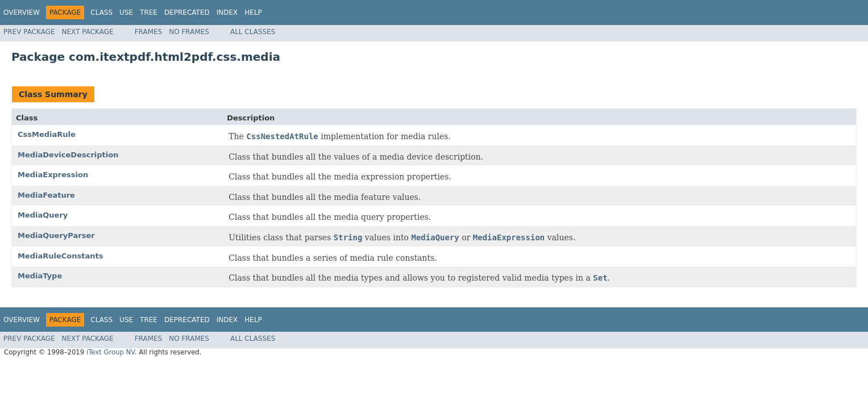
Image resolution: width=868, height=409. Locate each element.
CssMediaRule (47, 134)
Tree (149, 12)
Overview (22, 12)
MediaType (40, 276)
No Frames (189, 32)
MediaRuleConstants (60, 256)
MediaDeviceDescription (68, 155)
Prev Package (29, 32)
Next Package (88, 32)
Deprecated (187, 12)
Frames (149, 32)
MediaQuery (43, 215)
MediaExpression (53, 175)
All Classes (253, 32)
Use (126, 12)
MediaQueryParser (56, 235)
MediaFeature (46, 195)
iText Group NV (111, 352)
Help (253, 12)
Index (227, 12)
